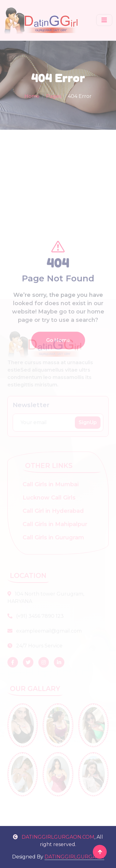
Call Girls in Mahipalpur (55, 524)
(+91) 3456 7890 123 (36, 616)
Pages (54, 96)
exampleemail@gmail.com (45, 631)
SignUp (88, 422)
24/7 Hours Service (35, 646)
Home (32, 96)
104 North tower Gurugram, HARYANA (46, 598)
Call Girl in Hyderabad (53, 511)
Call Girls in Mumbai (51, 484)
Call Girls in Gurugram (53, 537)
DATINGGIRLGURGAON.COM (54, 837)
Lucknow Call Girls (49, 498)
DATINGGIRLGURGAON (74, 857)
